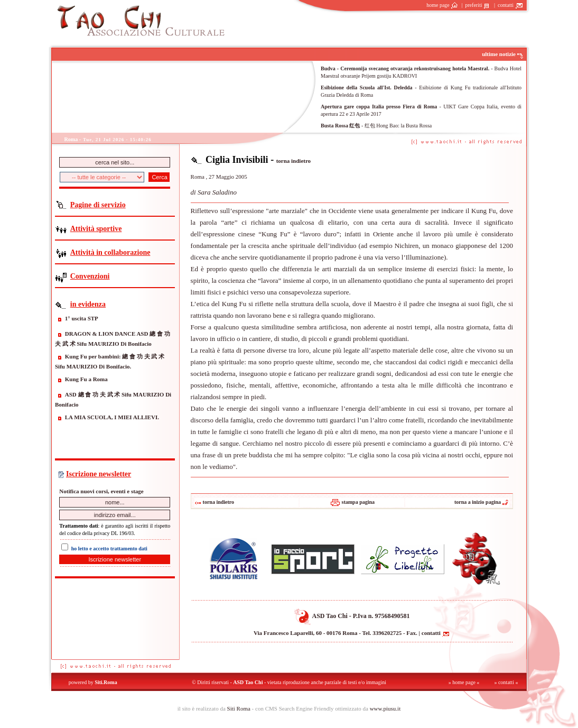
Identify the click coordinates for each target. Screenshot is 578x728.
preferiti (478, 5)
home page (442, 5)
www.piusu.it (385, 708)
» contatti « (506, 682)
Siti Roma (239, 708)
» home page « (464, 682)
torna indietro (294, 161)
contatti (510, 5)
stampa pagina (352, 502)
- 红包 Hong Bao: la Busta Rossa (376, 126)
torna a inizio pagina (482, 502)
